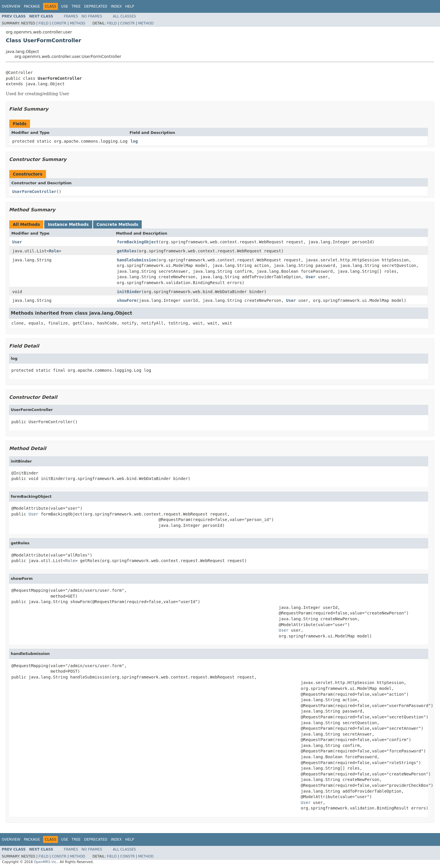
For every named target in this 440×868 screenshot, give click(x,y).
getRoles (127, 251)
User (17, 242)
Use (65, 6)
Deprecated (96, 6)
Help (130, 6)
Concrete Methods (118, 224)
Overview (11, 6)
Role (54, 251)
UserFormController (34, 192)
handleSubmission (137, 260)
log (134, 141)
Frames (71, 16)
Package (32, 6)
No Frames (92, 16)
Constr (59, 23)
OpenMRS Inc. (46, 862)
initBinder (129, 292)
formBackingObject (138, 242)
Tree (76, 6)
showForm (127, 300)
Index (116, 6)
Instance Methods (68, 224)
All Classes (124, 16)
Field (43, 23)
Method (78, 23)
